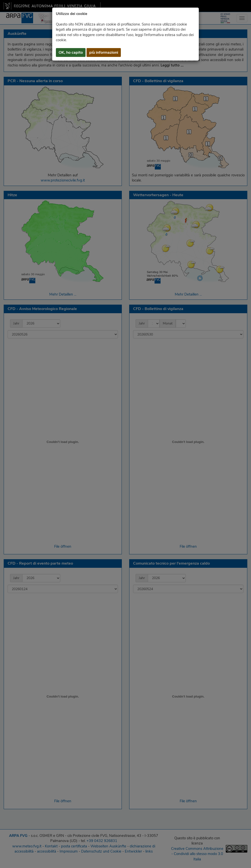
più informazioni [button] (104, 52)
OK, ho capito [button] (71, 52)
